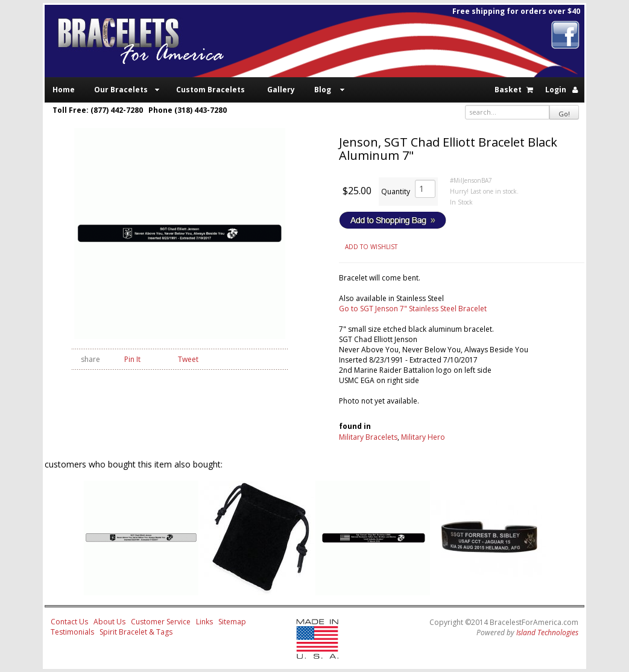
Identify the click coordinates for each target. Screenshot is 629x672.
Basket (508, 90)
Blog (323, 90)
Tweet (188, 359)
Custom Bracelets (210, 90)
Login (556, 90)
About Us (109, 622)
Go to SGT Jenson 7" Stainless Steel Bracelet (413, 309)
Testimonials (72, 632)
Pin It (132, 359)
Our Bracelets (121, 90)
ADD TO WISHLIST (371, 247)
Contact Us (69, 622)
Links (204, 622)
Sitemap (232, 622)
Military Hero (423, 437)
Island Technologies (547, 632)
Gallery (281, 90)
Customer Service (161, 622)
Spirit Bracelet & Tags (136, 632)
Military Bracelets (368, 437)
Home (64, 90)
